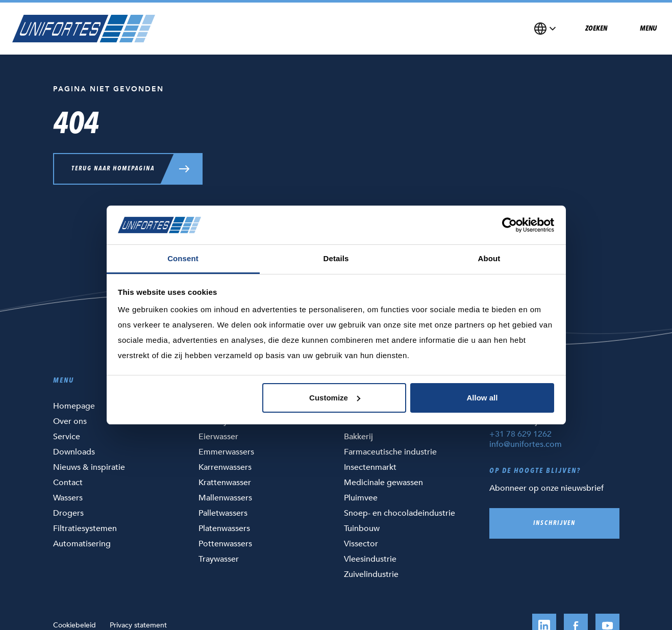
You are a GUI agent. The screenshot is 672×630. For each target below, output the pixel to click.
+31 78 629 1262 (520, 434)
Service (67, 437)
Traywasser (219, 559)
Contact (68, 483)
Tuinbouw (362, 528)
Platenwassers (224, 528)
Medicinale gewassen (383, 483)
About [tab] (489, 258)
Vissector (361, 544)
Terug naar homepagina (113, 169)
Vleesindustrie (370, 559)
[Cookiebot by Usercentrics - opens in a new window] (509, 225)
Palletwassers (223, 513)
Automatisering (82, 544)
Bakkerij (358, 437)
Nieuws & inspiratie (89, 467)
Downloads (74, 452)
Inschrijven (554, 523)
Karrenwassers (225, 467)
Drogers (68, 513)
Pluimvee (361, 498)
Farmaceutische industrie (390, 452)
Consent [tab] (183, 258)
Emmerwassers (226, 452)
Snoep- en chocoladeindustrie (400, 513)
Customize (335, 398)
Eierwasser (218, 437)
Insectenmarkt (370, 467)
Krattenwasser (225, 483)
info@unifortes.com (526, 444)
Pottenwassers (225, 544)
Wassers (68, 498)
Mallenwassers (225, 498)
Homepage (74, 406)
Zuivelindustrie (371, 574)
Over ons (70, 421)
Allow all (482, 398)
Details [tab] (336, 258)
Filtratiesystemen (85, 528)
